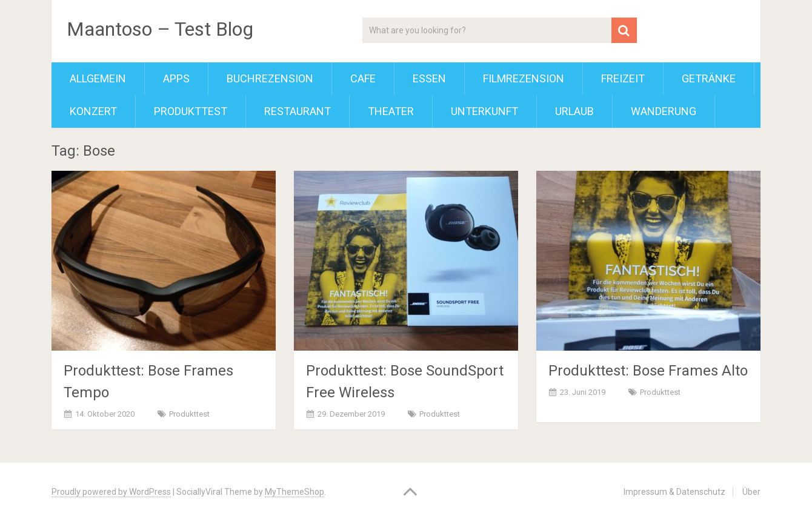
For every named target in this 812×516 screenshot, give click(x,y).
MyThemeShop (295, 492)
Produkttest (191, 111)
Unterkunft (484, 111)
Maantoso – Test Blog (160, 29)
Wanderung (664, 111)
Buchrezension (270, 78)
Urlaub (574, 111)
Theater (391, 111)
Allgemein (98, 78)
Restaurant (298, 111)
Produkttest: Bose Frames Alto (648, 371)
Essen (429, 78)
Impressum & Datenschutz (674, 492)
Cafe (363, 78)
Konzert (93, 111)
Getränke (709, 78)
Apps (176, 78)
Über (751, 492)
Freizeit (623, 78)
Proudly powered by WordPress (111, 492)
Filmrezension (524, 78)
